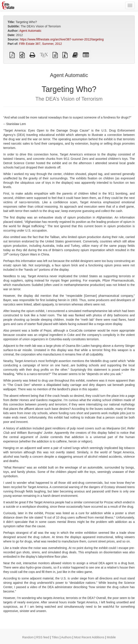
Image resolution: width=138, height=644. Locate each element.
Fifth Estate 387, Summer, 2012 (41, 44)
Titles (55, 637)
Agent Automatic (30, 31)
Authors (66, 637)
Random (28, 637)
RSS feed (43, 637)
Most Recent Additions (89, 637)
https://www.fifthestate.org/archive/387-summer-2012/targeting (62, 39)
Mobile (111, 637)
